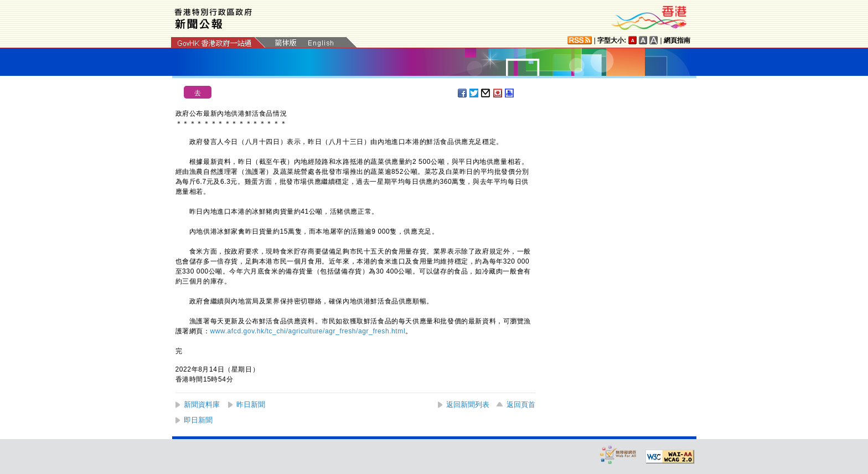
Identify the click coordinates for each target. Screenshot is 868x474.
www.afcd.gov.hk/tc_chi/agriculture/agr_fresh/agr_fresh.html (308, 331)
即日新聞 (198, 420)
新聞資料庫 (202, 405)
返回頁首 (521, 405)
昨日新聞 (251, 405)
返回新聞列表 (468, 405)
